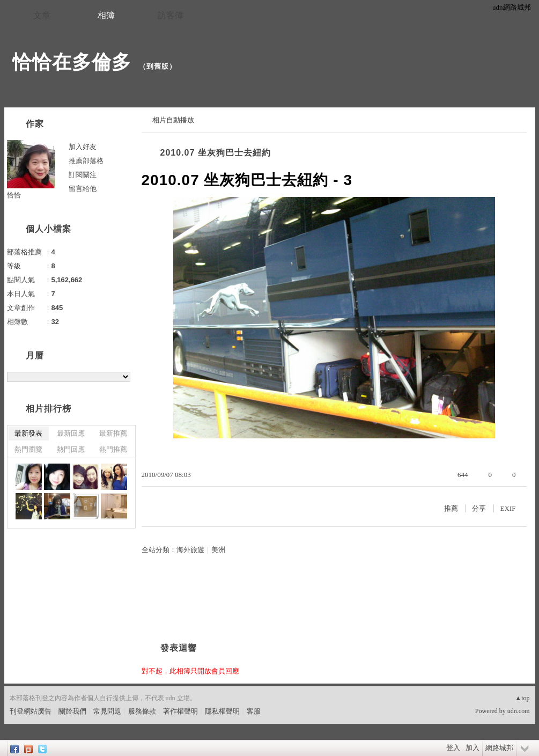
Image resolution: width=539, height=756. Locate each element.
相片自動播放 (173, 120)
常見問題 (107, 711)
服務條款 (142, 711)
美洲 (218, 550)
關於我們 (72, 711)
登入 (453, 748)
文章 (42, 15)
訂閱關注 (83, 175)
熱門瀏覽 (28, 449)
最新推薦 (113, 433)
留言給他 (83, 189)
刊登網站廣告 (31, 711)
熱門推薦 (113, 449)
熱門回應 (71, 449)
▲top (522, 698)
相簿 (106, 15)
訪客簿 (171, 15)
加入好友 (83, 147)
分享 (479, 508)
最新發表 (28, 433)
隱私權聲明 (222, 711)
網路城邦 (499, 748)
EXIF (508, 508)
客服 (254, 711)
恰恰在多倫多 (72, 62)
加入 (472, 748)
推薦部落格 (86, 161)
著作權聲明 (180, 711)
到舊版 (158, 66)
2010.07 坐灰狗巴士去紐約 (216, 153)
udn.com (519, 711)
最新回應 (71, 433)
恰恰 (14, 195)
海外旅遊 (190, 550)
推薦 (451, 508)
